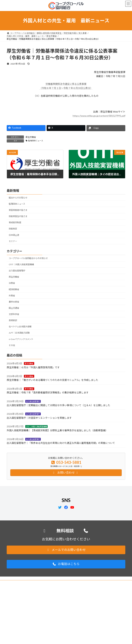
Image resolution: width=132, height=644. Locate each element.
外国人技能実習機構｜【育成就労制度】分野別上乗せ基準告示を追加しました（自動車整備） (57, 430)
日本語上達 (14, 235)
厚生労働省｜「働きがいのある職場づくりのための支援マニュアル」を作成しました (52, 380)
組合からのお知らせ (18, 198)
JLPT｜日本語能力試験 (19, 333)
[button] (66, 550)
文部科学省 (14, 314)
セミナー (13, 241)
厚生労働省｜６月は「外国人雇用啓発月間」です (33, 367)
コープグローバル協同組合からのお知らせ (28, 258)
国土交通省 (14, 308)
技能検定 (13, 229)
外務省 (12, 296)
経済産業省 (14, 289)
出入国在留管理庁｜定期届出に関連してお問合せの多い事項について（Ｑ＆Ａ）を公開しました (58, 405)
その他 (12, 345)
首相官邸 (13, 321)
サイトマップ (43, 583)
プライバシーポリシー (20, 583)
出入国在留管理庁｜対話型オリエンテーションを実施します (39, 418)
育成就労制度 (15, 223)
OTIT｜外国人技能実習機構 (21, 264)
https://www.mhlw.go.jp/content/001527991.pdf (99, 116)
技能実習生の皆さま (18, 216)
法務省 (12, 283)
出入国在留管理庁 (17, 271)
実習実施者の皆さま (18, 210)
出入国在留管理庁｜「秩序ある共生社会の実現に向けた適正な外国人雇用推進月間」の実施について (61, 443)
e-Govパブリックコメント (21, 339)
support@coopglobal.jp (28, 624)
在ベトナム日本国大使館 (20, 327)
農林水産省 (14, 302)
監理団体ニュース (36, 141)
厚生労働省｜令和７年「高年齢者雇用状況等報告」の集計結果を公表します (48, 393)
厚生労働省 (31, 137)
